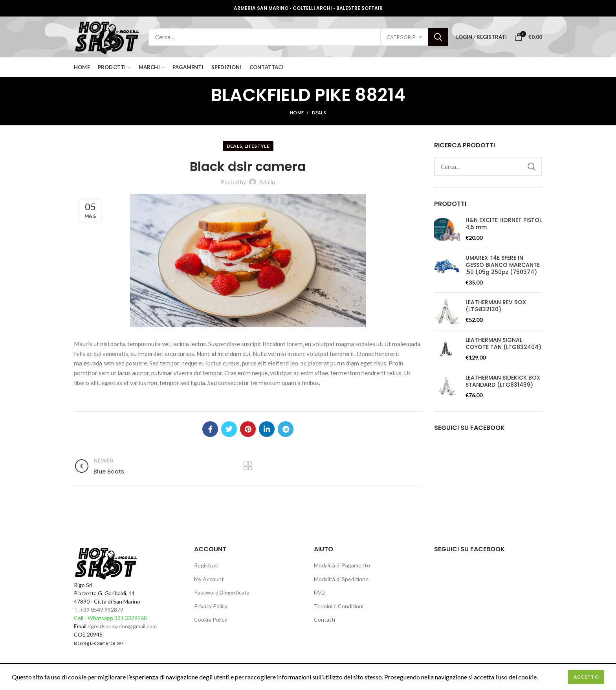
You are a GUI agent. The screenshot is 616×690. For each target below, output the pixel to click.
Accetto (586, 677)
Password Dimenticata (222, 592)
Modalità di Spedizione (341, 579)
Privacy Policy (211, 606)
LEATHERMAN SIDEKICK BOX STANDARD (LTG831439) (503, 381)
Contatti (324, 619)
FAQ (319, 592)
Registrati (206, 565)
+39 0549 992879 (102, 610)
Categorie (401, 37)
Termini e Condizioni (339, 606)
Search (438, 37)
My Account (209, 579)
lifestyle (257, 146)
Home (297, 113)
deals (319, 113)
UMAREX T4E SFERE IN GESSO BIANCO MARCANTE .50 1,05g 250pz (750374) (503, 265)
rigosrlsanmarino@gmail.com (122, 626)
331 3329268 (131, 618)
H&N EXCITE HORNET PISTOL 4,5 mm (504, 224)
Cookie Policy (211, 619)
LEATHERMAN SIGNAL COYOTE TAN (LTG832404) (503, 343)
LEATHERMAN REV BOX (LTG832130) (496, 306)
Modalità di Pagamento (342, 565)
